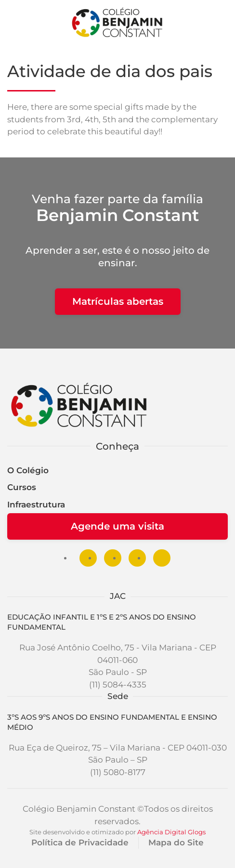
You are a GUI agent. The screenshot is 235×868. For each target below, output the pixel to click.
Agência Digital (162, 832)
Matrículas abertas (118, 301)
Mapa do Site (176, 842)
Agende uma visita (117, 526)
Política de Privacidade (80, 842)
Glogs (197, 832)
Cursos (22, 487)
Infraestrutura (36, 505)
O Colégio (28, 470)
